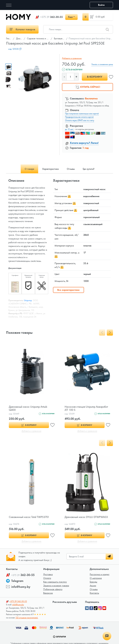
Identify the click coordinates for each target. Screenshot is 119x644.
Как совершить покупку (55, 582)
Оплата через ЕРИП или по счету (80, 120)
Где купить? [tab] (89, 169)
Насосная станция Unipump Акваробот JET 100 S (86, 408)
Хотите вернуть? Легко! (84, 143)
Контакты (94, 593)
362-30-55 (52, 17)
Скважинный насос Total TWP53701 (29, 517)
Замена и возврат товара (56, 586)
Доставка (48, 574)
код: (15, 49)
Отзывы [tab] (71, 169)
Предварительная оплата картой (79, 117)
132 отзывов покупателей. (27, 618)
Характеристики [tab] (51, 169)
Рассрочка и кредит (100, 574)
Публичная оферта (53, 589)
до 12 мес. (69, 129)
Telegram (17, 581)
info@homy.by (21, 587)
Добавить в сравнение (72, 58)
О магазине (96, 578)
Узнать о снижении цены (102, 64)
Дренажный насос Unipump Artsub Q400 (28, 408)
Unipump (28, 300)
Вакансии (48, 593)
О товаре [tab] (29, 169)
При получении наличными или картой (82, 114)
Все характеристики (68, 290)
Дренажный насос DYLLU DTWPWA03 (86, 517)
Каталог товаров (22, 29)
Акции (93, 586)
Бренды (93, 582)
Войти (101, 5)
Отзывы (94, 589)
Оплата (47, 578)
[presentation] (102, 332)
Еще (70, 17)
